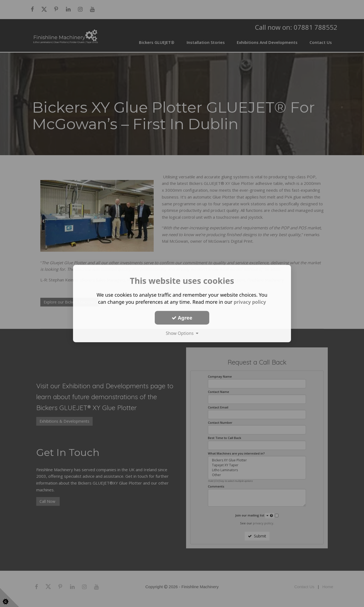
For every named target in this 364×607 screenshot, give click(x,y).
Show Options (182, 333)
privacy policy (250, 302)
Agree (182, 318)
